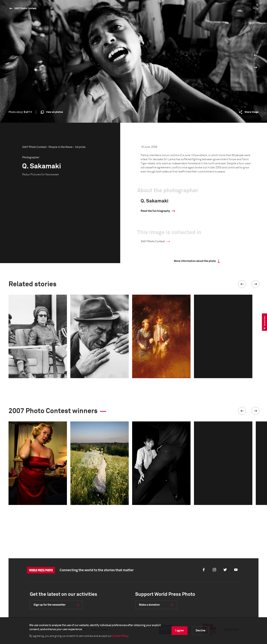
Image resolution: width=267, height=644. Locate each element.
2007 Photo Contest (25, 9)
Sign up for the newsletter (50, 605)
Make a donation (149, 605)
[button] (242, 284)
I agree (179, 631)
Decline (201, 631)
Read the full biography (155, 211)
